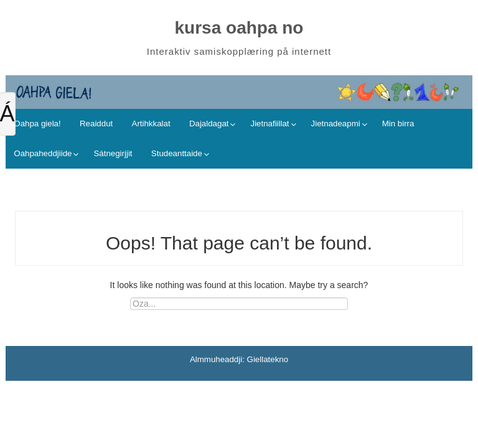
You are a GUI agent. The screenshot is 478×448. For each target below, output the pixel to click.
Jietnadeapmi (336, 124)
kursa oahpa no (239, 28)
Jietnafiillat (269, 124)
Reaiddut (96, 124)
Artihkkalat (151, 124)
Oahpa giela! (37, 124)
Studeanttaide (177, 153)
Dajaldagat (209, 124)
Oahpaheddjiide (43, 153)
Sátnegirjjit (113, 153)
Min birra (398, 124)
